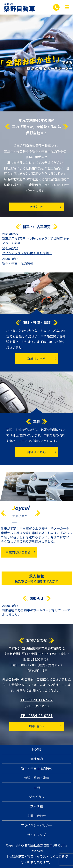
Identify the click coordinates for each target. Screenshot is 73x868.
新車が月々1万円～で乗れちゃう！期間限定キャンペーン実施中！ (36, 240)
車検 (37, 787)
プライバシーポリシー (37, 825)
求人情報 (36, 581)
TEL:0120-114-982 (36, 700)
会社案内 (37, 759)
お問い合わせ (37, 726)
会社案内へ (37, 207)
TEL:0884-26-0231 (36, 715)
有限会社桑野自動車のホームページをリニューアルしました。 (36, 612)
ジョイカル (37, 797)
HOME (37, 749)
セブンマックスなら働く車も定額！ (27, 253)
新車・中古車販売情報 (18, 263)
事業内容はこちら (18, 552)
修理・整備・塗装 (37, 778)
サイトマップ (37, 835)
